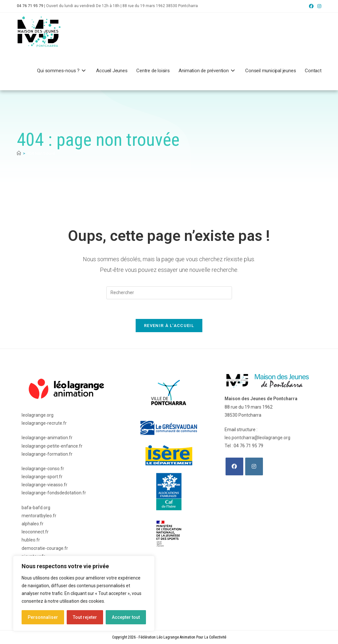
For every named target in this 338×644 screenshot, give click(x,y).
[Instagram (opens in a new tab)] (318, 6)
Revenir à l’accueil (169, 326)
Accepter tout (126, 617)
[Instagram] (254, 466)
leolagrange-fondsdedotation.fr (54, 493)
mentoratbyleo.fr (39, 516)
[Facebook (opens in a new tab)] (311, 6)
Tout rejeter (85, 617)
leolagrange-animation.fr (47, 438)
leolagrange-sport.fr (42, 477)
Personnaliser (43, 617)
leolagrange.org (38, 415)
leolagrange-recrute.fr (44, 423)
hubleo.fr (31, 540)
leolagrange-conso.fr (43, 469)
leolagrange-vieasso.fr (44, 485)
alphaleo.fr (33, 524)
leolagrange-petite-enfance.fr (52, 446)
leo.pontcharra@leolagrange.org (257, 438)
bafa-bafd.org (36, 508)
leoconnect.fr (35, 532)
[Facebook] (234, 466)
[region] (84, 593)
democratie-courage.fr (45, 548)
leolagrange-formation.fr (47, 454)
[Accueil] (19, 153)
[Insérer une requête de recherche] (169, 293)
